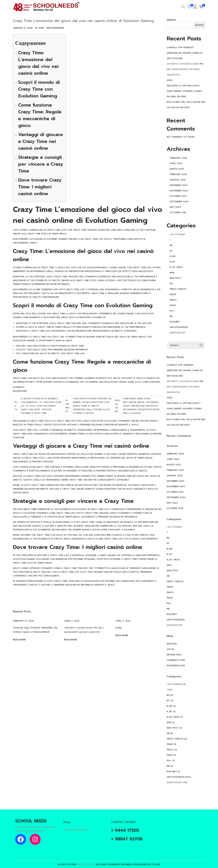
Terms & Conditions (75, 830)
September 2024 (179, 202)
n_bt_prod (176, 267)
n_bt (173, 262)
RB (171, 316)
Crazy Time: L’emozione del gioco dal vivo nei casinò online (38, 63)
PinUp (173, 295)
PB (171, 284)
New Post (175, 278)
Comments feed (176, 660)
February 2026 (178, 158)
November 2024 (179, 191)
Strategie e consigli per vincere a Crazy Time (41, 164)
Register (172, 644)
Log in (170, 649)
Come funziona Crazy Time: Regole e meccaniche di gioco (40, 115)
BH (171, 245)
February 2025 (178, 174)
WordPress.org (176, 666)
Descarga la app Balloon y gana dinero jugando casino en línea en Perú (184, 91)
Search (171, 20)
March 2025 (177, 169)
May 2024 (175, 207)
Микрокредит (178, 333)
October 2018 (178, 213)
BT (171, 251)
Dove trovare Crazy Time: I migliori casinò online (40, 187)
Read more (19, 639)
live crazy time (27, 509)
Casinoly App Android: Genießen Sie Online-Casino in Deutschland (185, 53)
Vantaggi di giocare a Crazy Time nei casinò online (40, 141)
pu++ (172, 311)
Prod (173, 305)
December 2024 (179, 185)
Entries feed (174, 655)
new (172, 273)
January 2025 (178, 180)
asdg (118, 628)
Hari (41, 28)
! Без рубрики (177, 235)
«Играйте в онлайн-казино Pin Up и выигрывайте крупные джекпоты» (185, 69)
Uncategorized (55, 28)
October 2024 (178, 196)
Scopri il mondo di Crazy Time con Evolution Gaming (39, 89)
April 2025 (176, 163)
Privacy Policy (86, 864)
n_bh (173, 256)
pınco (173, 300)
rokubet (175, 322)
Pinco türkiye (178, 289)
